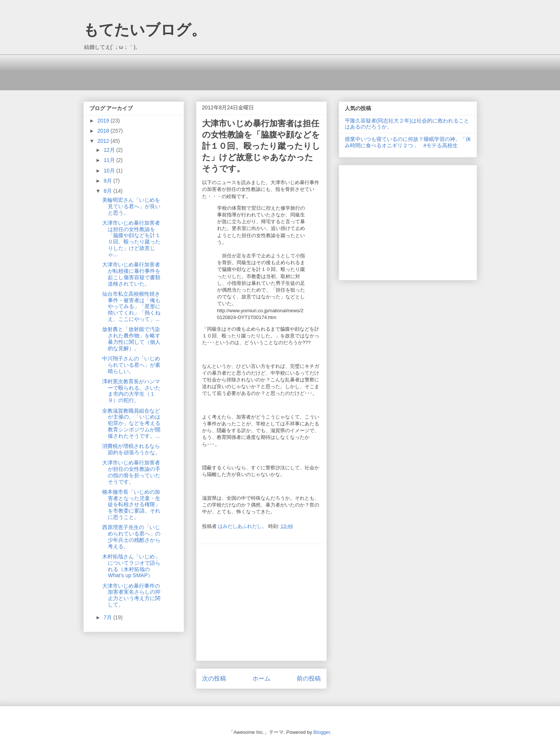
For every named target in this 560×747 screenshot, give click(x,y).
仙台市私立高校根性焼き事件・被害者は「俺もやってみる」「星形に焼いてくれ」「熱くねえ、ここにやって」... (131, 306)
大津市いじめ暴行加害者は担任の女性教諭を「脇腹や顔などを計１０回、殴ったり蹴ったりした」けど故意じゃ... (131, 239)
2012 (104, 141)
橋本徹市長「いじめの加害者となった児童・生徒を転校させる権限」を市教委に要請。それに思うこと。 (131, 504)
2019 (104, 121)
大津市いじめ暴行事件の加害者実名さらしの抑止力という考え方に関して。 (131, 595)
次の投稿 (214, 678)
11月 (110, 160)
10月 (110, 171)
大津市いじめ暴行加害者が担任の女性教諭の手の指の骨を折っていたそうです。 (131, 472)
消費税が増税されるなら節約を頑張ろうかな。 (131, 449)
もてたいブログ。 (145, 30)
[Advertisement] (220, 71)
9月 (109, 181)
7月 (109, 617)
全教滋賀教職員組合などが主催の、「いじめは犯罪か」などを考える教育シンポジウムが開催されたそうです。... (131, 423)
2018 (104, 131)
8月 (109, 191)
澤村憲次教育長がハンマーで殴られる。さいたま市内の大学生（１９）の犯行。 (131, 391)
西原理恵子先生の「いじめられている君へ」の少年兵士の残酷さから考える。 (131, 537)
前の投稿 (309, 678)
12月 (110, 150)
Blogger (322, 732)
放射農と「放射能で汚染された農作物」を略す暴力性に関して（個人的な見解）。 (131, 339)
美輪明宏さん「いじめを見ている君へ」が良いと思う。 (131, 206)
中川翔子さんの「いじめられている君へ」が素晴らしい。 (131, 365)
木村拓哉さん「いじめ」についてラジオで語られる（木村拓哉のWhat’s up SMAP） (131, 566)
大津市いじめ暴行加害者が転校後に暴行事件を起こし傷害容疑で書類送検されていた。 (131, 274)
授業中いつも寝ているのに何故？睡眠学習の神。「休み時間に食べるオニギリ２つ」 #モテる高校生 (408, 142)
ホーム (261, 678)
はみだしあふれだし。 (243, 526)
